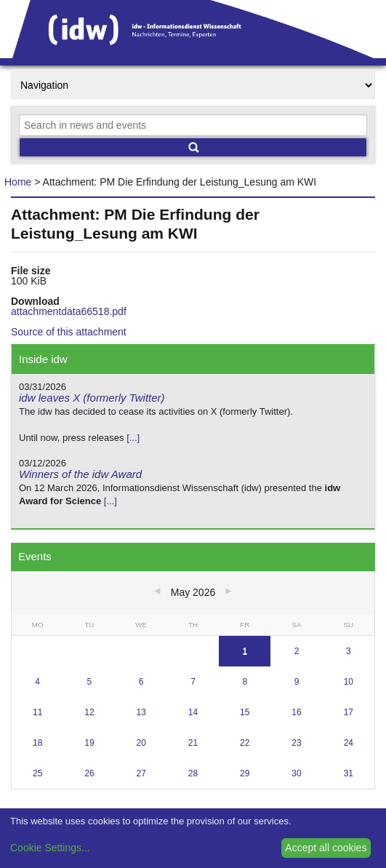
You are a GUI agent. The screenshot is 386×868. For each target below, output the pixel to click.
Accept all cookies (326, 848)
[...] (133, 438)
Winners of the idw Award (80, 474)
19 (89, 743)
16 (296, 712)
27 (141, 773)
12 (89, 712)
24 (349, 743)
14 (193, 712)
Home (18, 182)
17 (349, 712)
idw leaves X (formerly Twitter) (92, 398)
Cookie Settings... (50, 848)
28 (193, 773)
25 (37, 773)
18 (37, 743)
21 (193, 743)
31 (349, 773)
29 (245, 773)
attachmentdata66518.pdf (69, 311)
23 (296, 743)
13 (141, 712)
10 (349, 682)
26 (89, 773)
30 (296, 773)
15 (245, 712)
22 (245, 743)
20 (141, 743)
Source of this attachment (69, 332)
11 (37, 712)
